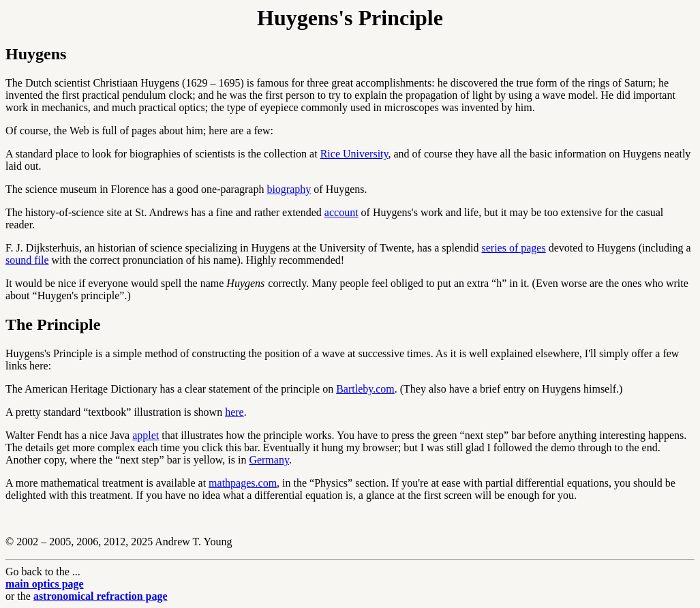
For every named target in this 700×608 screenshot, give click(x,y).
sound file (27, 260)
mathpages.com (243, 483)
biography (289, 189)
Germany (269, 460)
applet (146, 435)
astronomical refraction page (101, 596)
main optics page (45, 584)
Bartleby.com (365, 389)
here (234, 412)
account (341, 212)
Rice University (354, 154)
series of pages (514, 248)
